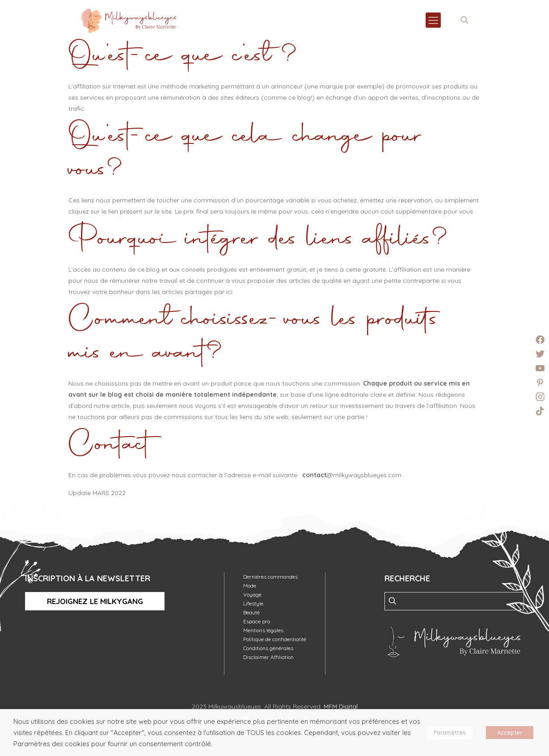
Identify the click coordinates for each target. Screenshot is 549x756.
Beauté (251, 612)
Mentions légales (263, 630)
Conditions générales (268, 648)
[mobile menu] (433, 20)
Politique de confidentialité (275, 639)
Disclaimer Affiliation (268, 657)
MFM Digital (341, 706)
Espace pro (257, 621)
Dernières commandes (270, 577)
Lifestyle (253, 603)
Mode (250, 586)
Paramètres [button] (450, 732)
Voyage (252, 594)
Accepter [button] (510, 732)
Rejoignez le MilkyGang (95, 601)
